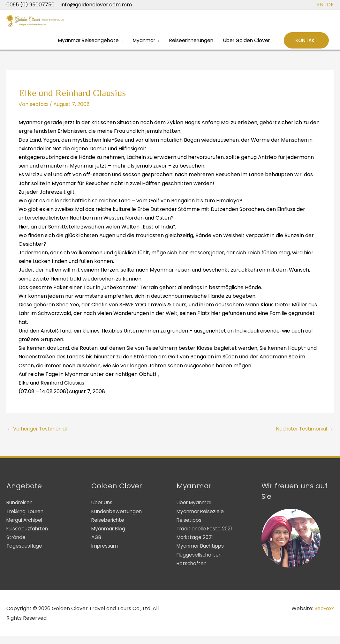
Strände (16, 545)
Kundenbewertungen (118, 519)
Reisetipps (189, 528)
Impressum (106, 554)
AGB (97, 545)
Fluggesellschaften (200, 562)
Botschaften (192, 571)
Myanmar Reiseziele (201, 519)
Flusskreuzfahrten (29, 536)
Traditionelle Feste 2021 (206, 536)
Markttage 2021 (196, 545)
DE (330, 5)
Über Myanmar (196, 510)
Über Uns (103, 510)
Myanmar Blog (110, 536)
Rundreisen (20, 510)
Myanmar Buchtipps (202, 554)
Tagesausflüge (25, 554)
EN (320, 5)
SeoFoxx (323, 616)
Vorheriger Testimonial (39, 436)
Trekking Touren (27, 519)
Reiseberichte (109, 528)
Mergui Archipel (26, 528)
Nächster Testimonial (303, 436)
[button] (306, 46)
